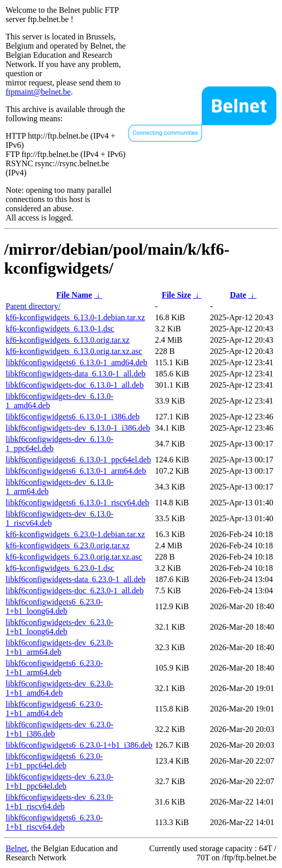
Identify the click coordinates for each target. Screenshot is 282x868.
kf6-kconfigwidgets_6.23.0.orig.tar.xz (68, 546)
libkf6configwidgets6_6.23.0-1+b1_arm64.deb (54, 668)
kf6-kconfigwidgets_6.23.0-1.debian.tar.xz (75, 534)
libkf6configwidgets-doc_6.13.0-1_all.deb (75, 385)
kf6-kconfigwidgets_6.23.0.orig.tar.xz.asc (74, 557)
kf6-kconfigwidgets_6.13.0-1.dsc (60, 329)
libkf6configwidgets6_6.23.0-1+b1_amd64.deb (54, 709)
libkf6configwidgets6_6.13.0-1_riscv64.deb (77, 503)
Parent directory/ (33, 306)
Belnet (16, 848)
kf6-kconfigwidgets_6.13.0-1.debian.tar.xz (75, 317)
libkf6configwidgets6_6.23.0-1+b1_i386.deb (79, 745)
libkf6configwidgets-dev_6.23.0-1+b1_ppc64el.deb (60, 781)
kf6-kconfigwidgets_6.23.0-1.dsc (60, 568)
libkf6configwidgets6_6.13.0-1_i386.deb (73, 417)
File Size (176, 295)
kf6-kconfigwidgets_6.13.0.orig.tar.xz (68, 340)
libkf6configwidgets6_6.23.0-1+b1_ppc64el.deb (54, 761)
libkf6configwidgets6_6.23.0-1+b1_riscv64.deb (54, 822)
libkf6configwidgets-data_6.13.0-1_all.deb (75, 374)
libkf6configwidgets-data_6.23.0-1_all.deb (75, 579)
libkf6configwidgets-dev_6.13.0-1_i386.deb (78, 428)
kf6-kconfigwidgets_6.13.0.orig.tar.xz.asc (74, 351)
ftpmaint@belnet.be (38, 92)
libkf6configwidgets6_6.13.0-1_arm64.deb (76, 471)
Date (238, 295)
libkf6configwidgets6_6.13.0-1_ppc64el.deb (78, 460)
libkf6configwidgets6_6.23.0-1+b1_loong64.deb (54, 606)
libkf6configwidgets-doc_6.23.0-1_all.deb (75, 591)
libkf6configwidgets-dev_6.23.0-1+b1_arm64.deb (60, 647)
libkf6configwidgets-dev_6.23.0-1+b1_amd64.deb (60, 688)
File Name (74, 295)
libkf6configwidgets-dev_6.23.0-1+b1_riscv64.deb (60, 802)
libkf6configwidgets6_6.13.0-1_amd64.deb (77, 362)
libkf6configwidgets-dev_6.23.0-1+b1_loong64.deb (60, 627)
